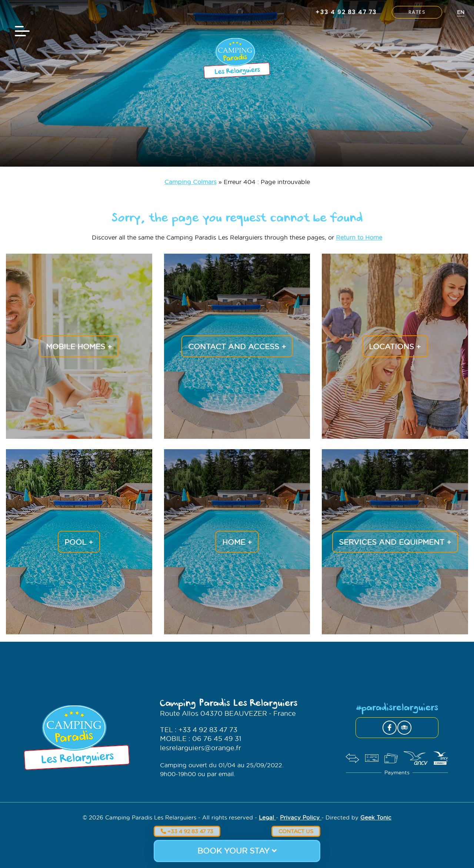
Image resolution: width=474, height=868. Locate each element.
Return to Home (359, 237)
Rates (417, 12)
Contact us (296, 831)
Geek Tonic (376, 817)
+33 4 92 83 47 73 (187, 831)
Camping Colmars (191, 182)
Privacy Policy (301, 817)
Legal (267, 817)
